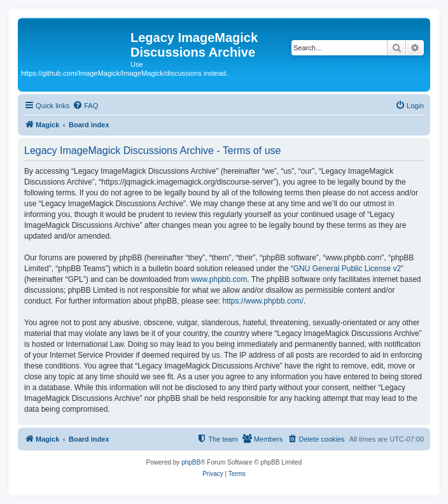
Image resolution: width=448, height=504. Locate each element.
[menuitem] (85, 106)
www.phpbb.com (219, 279)
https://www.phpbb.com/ (263, 301)
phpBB (191, 462)
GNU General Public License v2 (347, 269)
